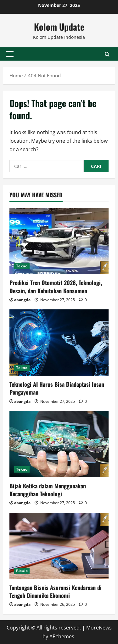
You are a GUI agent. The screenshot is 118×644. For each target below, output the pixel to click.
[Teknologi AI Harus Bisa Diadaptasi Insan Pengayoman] (59, 343)
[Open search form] (107, 54)
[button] (10, 54)
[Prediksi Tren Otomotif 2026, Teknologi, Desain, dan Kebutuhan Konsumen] (59, 241)
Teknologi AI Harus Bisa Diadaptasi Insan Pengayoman (57, 388)
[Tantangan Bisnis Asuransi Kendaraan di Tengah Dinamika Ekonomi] (59, 546)
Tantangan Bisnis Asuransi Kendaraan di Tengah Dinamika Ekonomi (56, 591)
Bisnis (22, 571)
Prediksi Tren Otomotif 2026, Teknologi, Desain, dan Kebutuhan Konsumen (56, 286)
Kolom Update (59, 27)
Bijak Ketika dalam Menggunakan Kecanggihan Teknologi (48, 490)
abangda (22, 300)
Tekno (22, 266)
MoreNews (99, 628)
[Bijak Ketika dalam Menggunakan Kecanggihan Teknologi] (59, 444)
